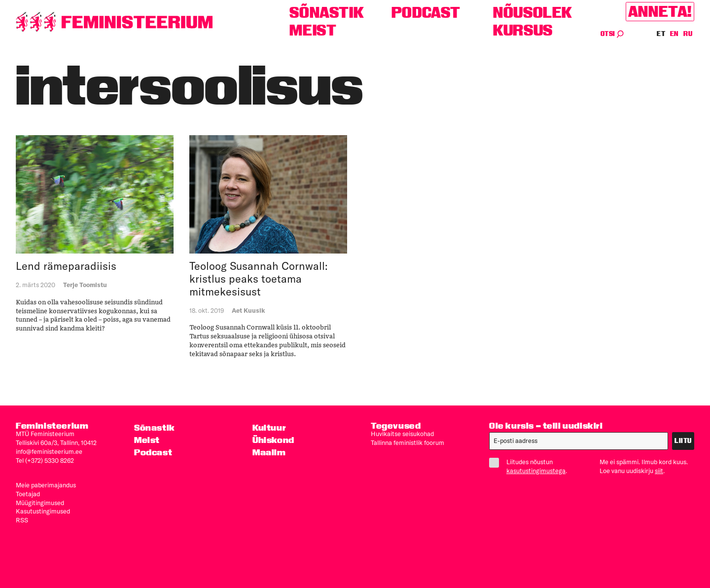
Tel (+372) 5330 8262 (45, 460)
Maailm (269, 452)
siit (659, 471)
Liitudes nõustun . (532, 466)
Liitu (683, 441)
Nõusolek (533, 13)
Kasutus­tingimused (43, 511)
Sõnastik (327, 13)
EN (675, 34)
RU (688, 34)
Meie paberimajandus (46, 485)
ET (661, 34)
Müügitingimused (40, 503)
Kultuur (269, 427)
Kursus (523, 30)
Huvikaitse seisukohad (402, 434)
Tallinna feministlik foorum (408, 442)
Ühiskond (273, 440)
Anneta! (660, 12)
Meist (313, 30)
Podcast (426, 13)
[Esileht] (114, 22)
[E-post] (579, 441)
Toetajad (28, 494)
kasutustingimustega (536, 471)
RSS (22, 520)
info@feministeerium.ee (49, 451)
